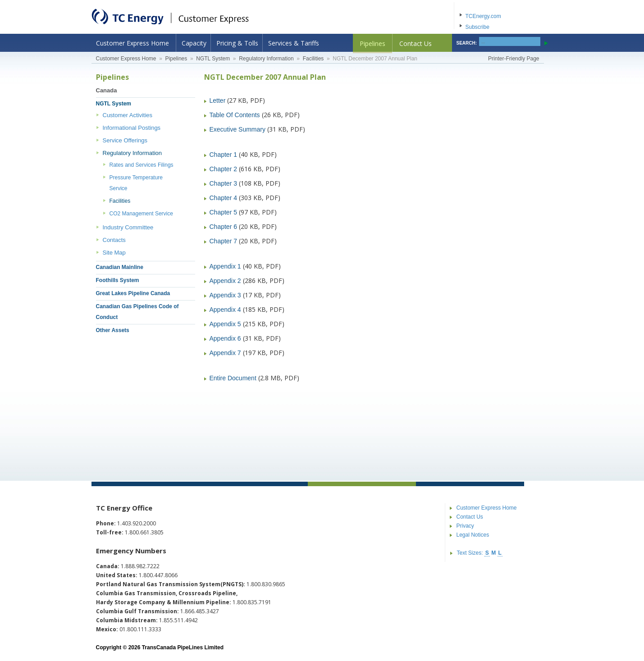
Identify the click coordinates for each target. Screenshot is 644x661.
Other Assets (113, 330)
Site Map (114, 253)
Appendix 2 (225, 281)
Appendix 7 (225, 353)
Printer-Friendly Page (514, 59)
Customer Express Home (132, 43)
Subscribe (477, 27)
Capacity (194, 43)
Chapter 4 (223, 198)
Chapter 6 (223, 227)
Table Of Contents (235, 115)
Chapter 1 (223, 155)
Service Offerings (125, 140)
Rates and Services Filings (142, 165)
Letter (218, 100)
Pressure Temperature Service (136, 183)
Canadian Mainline (120, 267)
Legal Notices (473, 535)
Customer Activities (128, 115)
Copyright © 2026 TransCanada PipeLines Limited (160, 647)
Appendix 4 (225, 310)
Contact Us (416, 43)
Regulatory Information (266, 59)
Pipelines (372, 43)
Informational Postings (132, 128)
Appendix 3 (225, 295)
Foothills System (118, 280)
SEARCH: (467, 43)
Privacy (465, 526)
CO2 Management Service (141, 214)
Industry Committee (128, 227)
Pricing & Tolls (237, 43)
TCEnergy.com (483, 16)
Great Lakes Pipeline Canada (133, 293)
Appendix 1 (225, 266)
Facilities (313, 59)
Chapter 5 (223, 212)
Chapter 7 (223, 241)
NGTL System (213, 59)
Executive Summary (238, 129)
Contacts (114, 240)
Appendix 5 (225, 324)
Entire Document (233, 378)
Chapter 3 (223, 183)
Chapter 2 (223, 169)
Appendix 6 (225, 338)
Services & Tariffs (294, 43)
